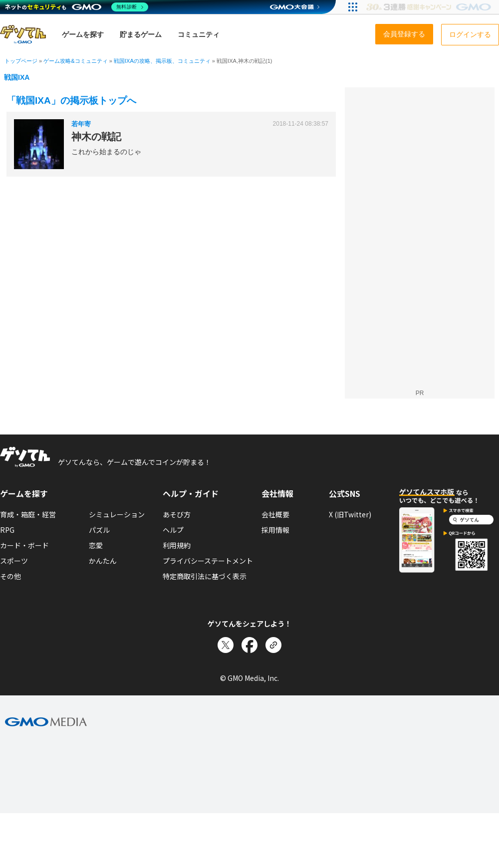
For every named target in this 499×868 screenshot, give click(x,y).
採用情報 (275, 530)
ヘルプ (173, 530)
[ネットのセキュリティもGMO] (77, 7)
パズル (99, 530)
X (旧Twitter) (350, 514)
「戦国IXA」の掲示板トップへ (71, 101)
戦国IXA (17, 77)
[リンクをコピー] (273, 645)
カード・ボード (24, 545)
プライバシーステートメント (208, 561)
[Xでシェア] (226, 645)
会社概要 (275, 514)
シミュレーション (117, 514)
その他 (10, 576)
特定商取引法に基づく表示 (205, 576)
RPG (7, 530)
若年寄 (81, 124)
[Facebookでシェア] (249, 645)
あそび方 (177, 514)
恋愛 (96, 545)
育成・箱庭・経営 (28, 514)
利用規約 (177, 545)
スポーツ (14, 561)
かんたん (103, 561)
